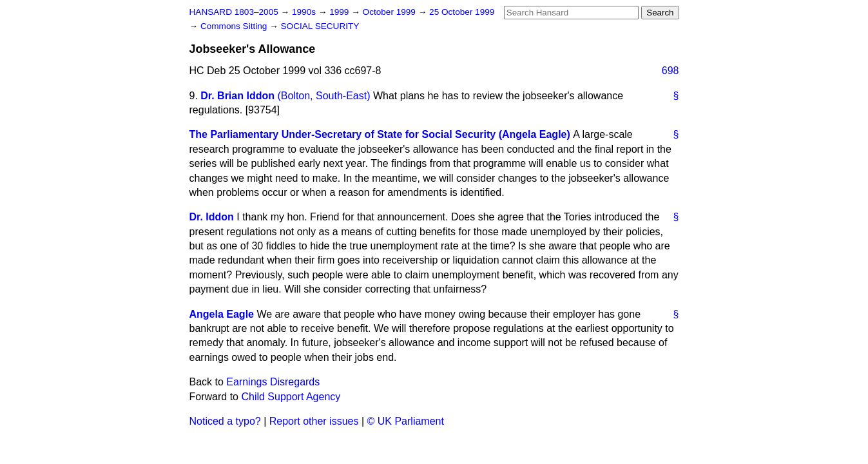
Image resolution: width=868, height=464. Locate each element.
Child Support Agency (291, 397)
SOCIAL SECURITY (320, 26)
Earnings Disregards (273, 382)
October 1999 (391, 12)
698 (670, 71)
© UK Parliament (406, 421)
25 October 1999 (462, 12)
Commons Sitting (235, 26)
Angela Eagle (222, 314)
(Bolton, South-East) (323, 96)
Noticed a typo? (225, 421)
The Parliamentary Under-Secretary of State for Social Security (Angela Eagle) (380, 134)
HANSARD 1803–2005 (234, 12)
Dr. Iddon (212, 217)
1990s (305, 12)
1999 (340, 12)
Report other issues (314, 421)
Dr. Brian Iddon (237, 96)
